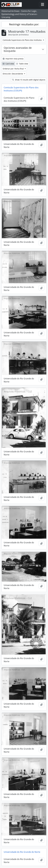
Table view (22, 64)
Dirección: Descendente (13, 74)
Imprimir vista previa (13, 59)
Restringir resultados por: (24, 24)
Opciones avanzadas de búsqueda (18, 49)
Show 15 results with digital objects (29, 80)
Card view (8, 64)
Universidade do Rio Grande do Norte (22, 852)
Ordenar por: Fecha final (13, 69)
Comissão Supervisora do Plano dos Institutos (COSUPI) (21, 89)
